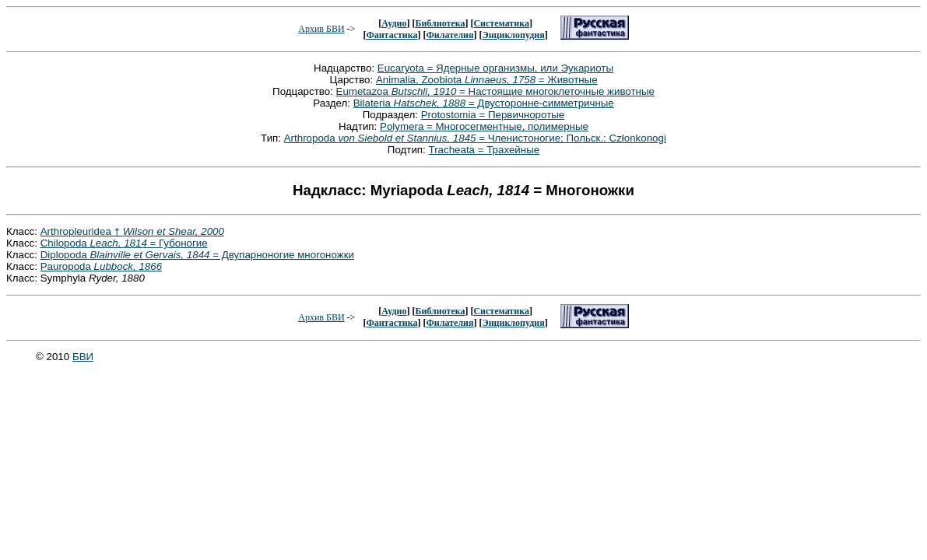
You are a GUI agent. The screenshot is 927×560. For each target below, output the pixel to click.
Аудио (394, 23)
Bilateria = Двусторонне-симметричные (484, 103)
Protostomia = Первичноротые (493, 115)
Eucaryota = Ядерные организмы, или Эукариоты (495, 68)
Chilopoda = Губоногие (124, 243)
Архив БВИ (321, 29)
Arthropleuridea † (132, 231)
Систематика (501, 23)
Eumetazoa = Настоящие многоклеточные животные (495, 91)
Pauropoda (101, 266)
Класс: (23, 231)
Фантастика (392, 35)
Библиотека (440, 23)
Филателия (450, 35)
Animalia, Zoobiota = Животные (487, 80)
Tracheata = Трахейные (485, 150)
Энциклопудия (514, 35)
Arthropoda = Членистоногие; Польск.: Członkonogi (475, 138)
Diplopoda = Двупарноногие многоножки (197, 255)
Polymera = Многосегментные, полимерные (484, 126)
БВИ (83, 357)
